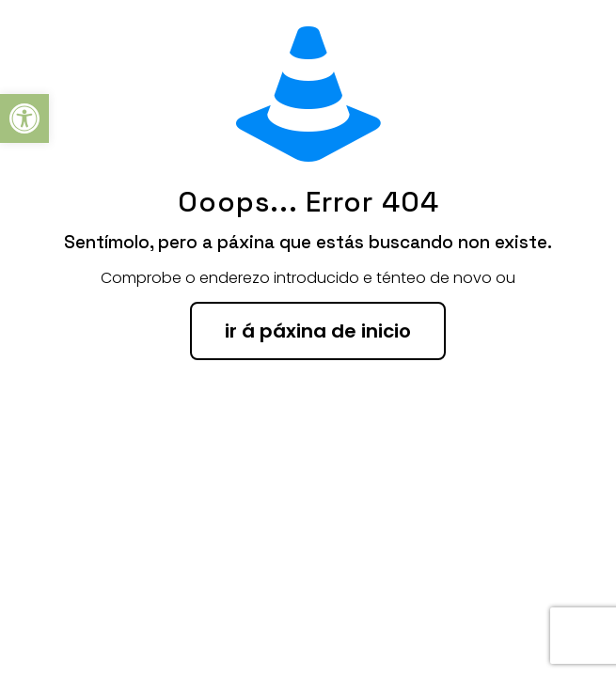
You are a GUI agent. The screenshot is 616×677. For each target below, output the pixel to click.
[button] (24, 118)
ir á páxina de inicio (318, 331)
